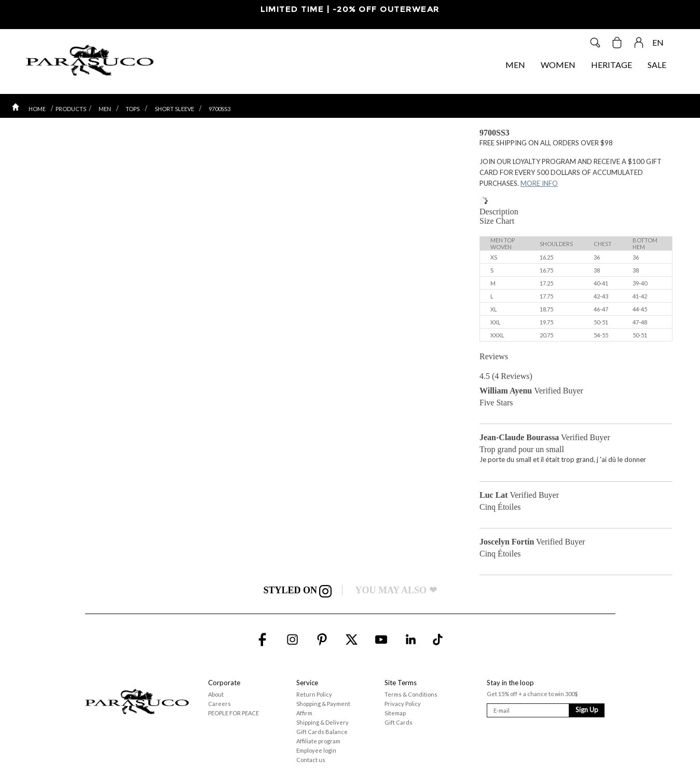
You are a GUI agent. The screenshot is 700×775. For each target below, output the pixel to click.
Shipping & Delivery (322, 722)
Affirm (304, 713)
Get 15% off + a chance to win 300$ (532, 694)
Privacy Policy (403, 704)
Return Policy (314, 694)
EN (658, 42)
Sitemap (395, 713)
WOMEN (558, 65)
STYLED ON (297, 590)
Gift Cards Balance (322, 732)
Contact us (311, 760)
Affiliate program (318, 741)
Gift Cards (399, 722)
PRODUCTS (71, 109)
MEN (515, 65)
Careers (219, 704)
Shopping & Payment (323, 704)
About (216, 694)
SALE (657, 65)
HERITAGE (612, 65)
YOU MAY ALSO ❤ (396, 590)
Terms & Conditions (411, 694)
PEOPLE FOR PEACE (234, 713)
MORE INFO (539, 183)
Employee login (316, 750)
